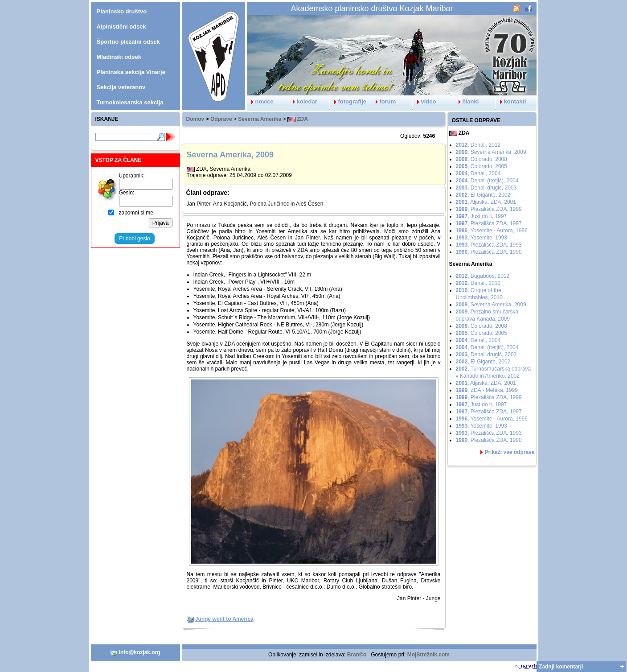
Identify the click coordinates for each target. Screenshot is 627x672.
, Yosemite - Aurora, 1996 (492, 231)
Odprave (221, 119)
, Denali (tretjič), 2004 (487, 181)
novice (260, 101)
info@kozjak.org (135, 653)
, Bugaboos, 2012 (483, 276)
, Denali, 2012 (478, 145)
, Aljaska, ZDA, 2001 (486, 202)
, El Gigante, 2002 (483, 195)
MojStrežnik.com (428, 655)
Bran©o (357, 655)
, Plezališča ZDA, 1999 (489, 209)
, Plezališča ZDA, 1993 (489, 245)
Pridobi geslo (134, 239)
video (424, 101)
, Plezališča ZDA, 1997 (489, 223)
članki (467, 101)
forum (384, 101)
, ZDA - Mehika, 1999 (487, 390)
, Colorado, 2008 (482, 159)
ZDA (298, 119)
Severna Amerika (260, 119)
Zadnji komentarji (561, 667)
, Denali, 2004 (478, 173)
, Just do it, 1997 (482, 216)
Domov (195, 119)
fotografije (348, 101)
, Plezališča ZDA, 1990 (489, 252)
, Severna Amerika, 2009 (491, 152)
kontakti (511, 101)
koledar (303, 101)
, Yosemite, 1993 (482, 238)
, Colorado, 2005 (482, 166)
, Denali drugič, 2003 (486, 188)
